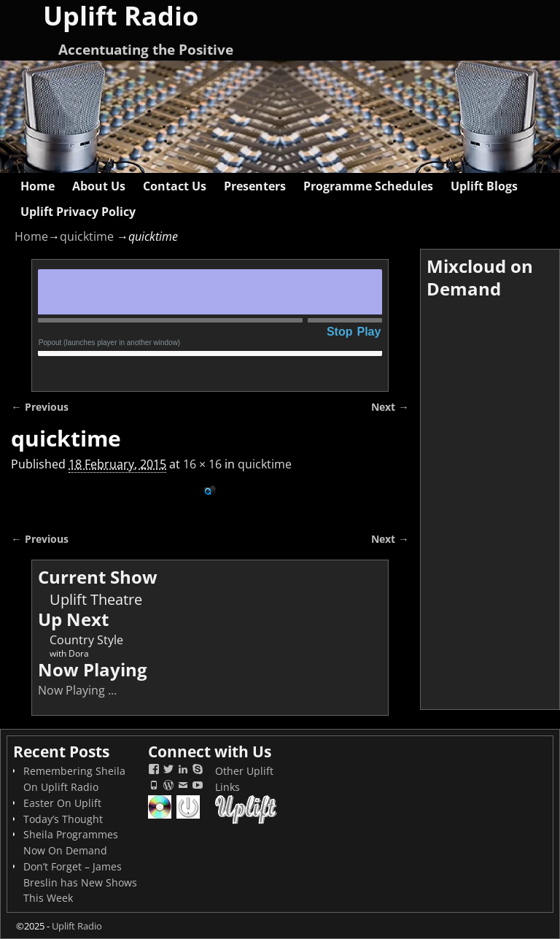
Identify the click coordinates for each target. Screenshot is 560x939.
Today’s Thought (63, 819)
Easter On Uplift (62, 803)
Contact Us (175, 186)
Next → (390, 407)
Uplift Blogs (484, 186)
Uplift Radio (77, 926)
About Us (99, 186)
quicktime (87, 236)
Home (38, 186)
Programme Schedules (368, 186)
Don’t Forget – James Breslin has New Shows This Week (80, 882)
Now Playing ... (77, 690)
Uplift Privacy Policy (78, 212)
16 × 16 (202, 464)
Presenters (255, 186)
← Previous (39, 407)
